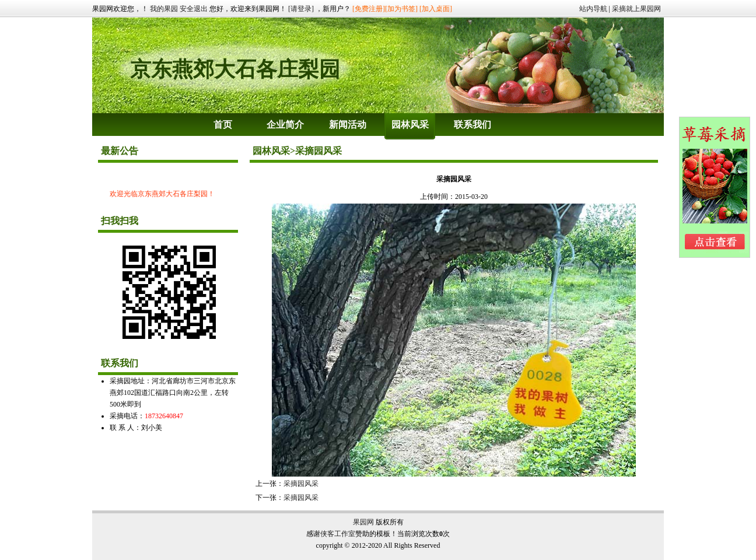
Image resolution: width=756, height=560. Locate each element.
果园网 (363, 522)
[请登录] (301, 9)
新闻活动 (348, 125)
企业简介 (285, 125)
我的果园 (164, 9)
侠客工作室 (338, 534)
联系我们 (473, 125)
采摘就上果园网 (636, 9)
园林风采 (410, 125)
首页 (223, 125)
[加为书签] (401, 9)
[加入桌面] (436, 9)
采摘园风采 (301, 484)
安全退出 (194, 9)
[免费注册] (369, 9)
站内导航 (593, 9)
